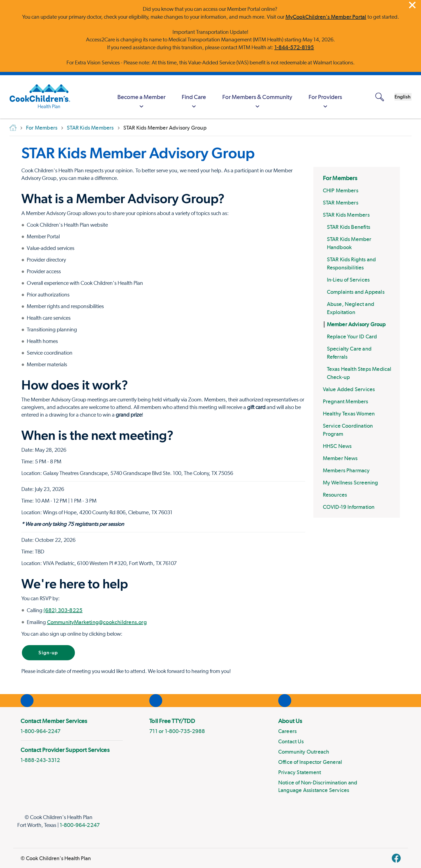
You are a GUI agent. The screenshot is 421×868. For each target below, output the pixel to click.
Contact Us (291, 741)
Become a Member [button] (110, 102)
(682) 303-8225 (63, 610)
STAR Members (341, 203)
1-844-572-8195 (294, 47)
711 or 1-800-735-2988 (177, 731)
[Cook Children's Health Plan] (37, 97)
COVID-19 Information (349, 507)
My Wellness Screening (351, 483)
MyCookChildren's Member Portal (326, 17)
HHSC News (337, 446)
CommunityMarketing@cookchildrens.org (97, 622)
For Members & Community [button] (226, 102)
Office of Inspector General (310, 762)
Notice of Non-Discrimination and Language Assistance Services (318, 786)
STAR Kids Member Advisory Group (138, 153)
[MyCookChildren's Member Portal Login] (329, 97)
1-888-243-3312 (40, 760)
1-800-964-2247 (80, 825)
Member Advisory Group (356, 324)
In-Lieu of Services (348, 280)
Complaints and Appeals (356, 292)
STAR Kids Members (346, 215)
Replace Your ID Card (352, 336)
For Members (340, 178)
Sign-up (48, 653)
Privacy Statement (300, 772)
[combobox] (387, 97)
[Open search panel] (348, 97)
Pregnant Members (346, 401)
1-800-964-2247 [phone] (41, 731)
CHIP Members (341, 190)
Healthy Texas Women (349, 414)
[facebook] (396, 858)
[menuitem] (110, 97)
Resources (335, 495)
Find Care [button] (162, 102)
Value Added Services (349, 389)
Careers (287, 731)
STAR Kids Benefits (349, 227)
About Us (290, 721)
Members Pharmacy (346, 470)
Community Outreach (304, 752)
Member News (340, 458)
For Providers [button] (294, 102)
